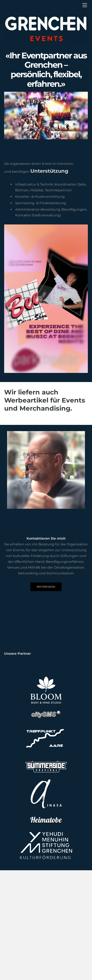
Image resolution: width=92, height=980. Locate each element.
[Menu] (85, 5)
